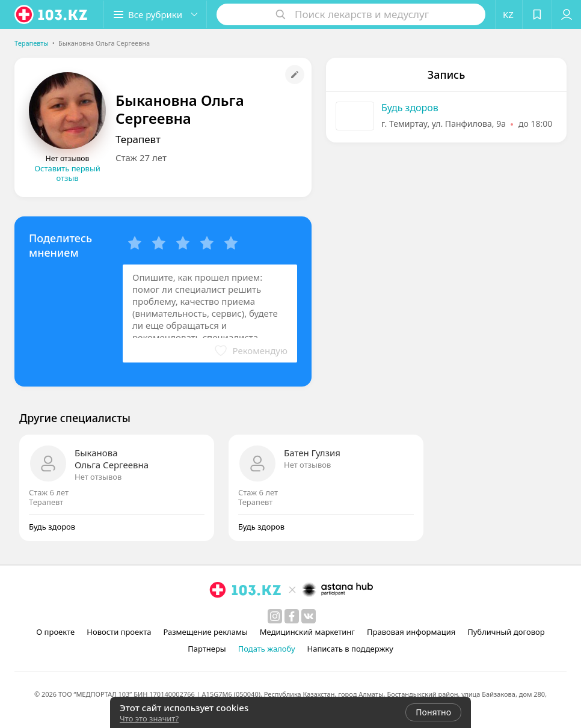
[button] (155, 14)
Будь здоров (410, 108)
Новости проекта (119, 632)
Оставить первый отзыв (67, 173)
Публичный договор (506, 632)
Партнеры (207, 649)
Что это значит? (149, 718)
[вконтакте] (309, 616)
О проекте (55, 632)
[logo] (52, 14)
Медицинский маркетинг (307, 632)
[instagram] (275, 616)
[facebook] (292, 616)
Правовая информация (411, 632)
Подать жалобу (267, 649)
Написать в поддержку (350, 649)
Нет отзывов (98, 477)
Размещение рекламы (205, 632)
